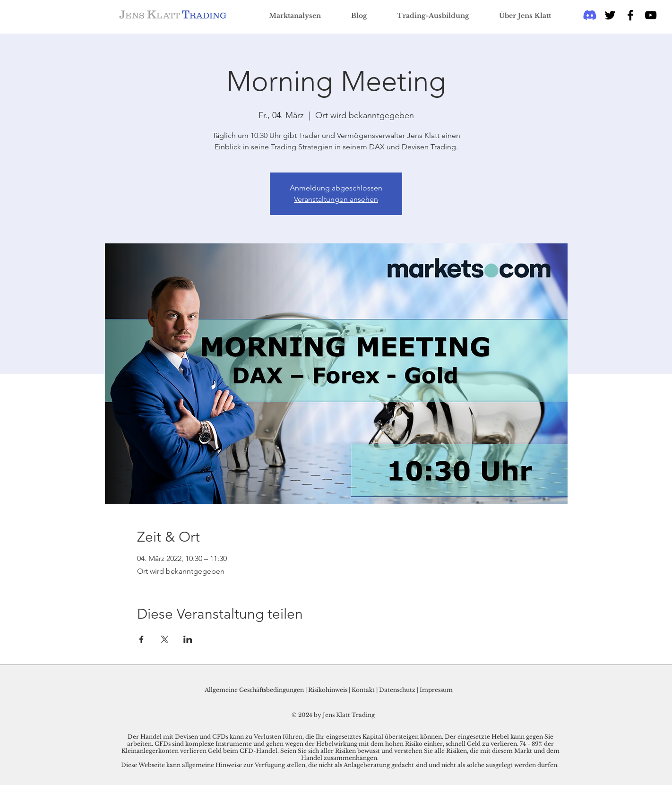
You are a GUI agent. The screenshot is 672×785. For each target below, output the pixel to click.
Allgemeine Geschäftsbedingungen (254, 690)
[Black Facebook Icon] (630, 15)
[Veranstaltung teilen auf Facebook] (142, 639)
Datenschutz (397, 690)
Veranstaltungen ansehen (336, 199)
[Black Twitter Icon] (610, 15)
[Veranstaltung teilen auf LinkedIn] (188, 639)
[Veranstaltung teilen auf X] (165, 639)
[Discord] (590, 15)
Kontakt (364, 690)
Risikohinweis (328, 690)
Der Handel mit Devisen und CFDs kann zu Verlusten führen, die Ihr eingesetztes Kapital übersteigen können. (286, 737)
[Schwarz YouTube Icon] (651, 15)
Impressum (436, 690)
